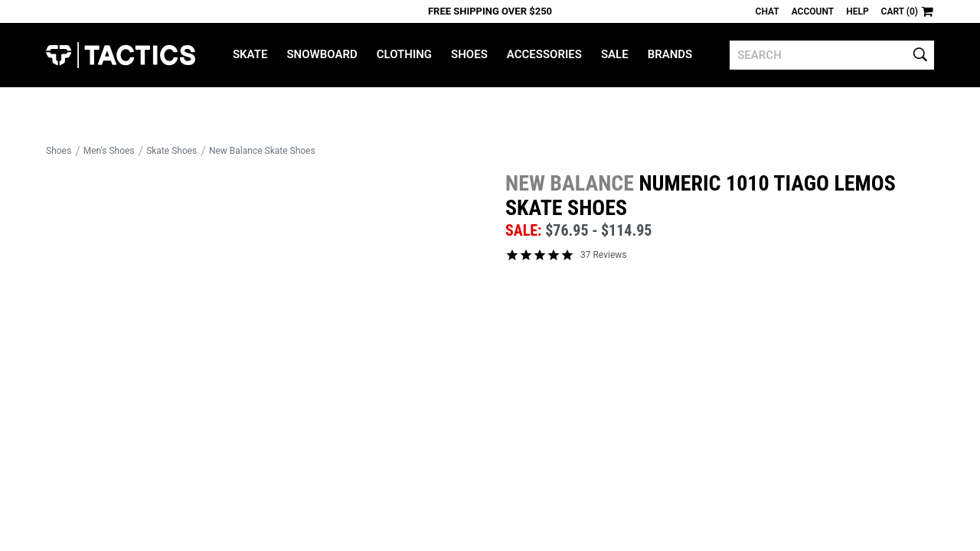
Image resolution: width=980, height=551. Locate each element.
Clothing (404, 54)
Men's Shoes (109, 151)
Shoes (469, 54)
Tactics (121, 55)
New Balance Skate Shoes (262, 151)
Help (857, 11)
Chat (768, 11)
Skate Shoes (171, 151)
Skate (250, 54)
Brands (670, 54)
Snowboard (322, 54)
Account (813, 11)
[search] (832, 55)
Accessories (544, 54)
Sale (615, 54)
